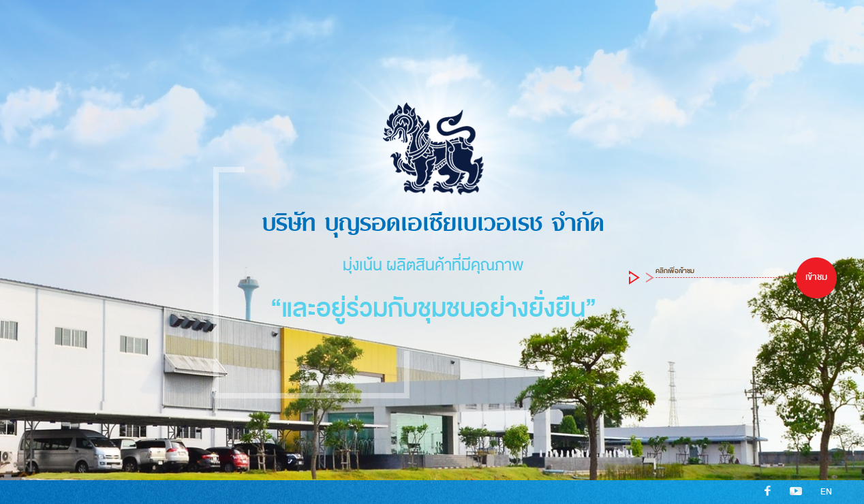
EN (826, 492)
